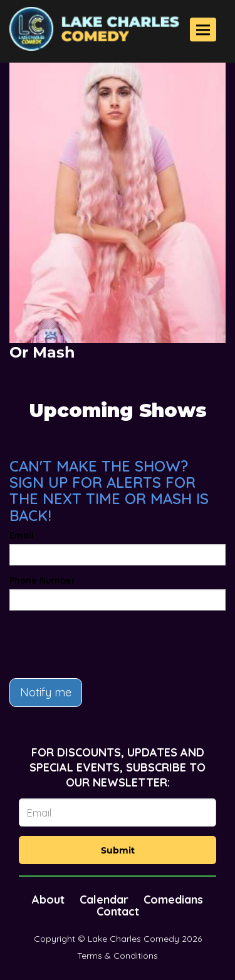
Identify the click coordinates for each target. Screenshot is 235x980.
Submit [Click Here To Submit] (118, 850)
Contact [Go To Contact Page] (118, 911)
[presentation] (105, 644)
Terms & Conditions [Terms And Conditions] (118, 956)
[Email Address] (118, 812)
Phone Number (42, 580)
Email (22, 535)
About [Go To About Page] (48, 900)
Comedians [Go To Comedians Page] (173, 900)
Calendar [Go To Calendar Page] (104, 900)
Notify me (46, 692)
